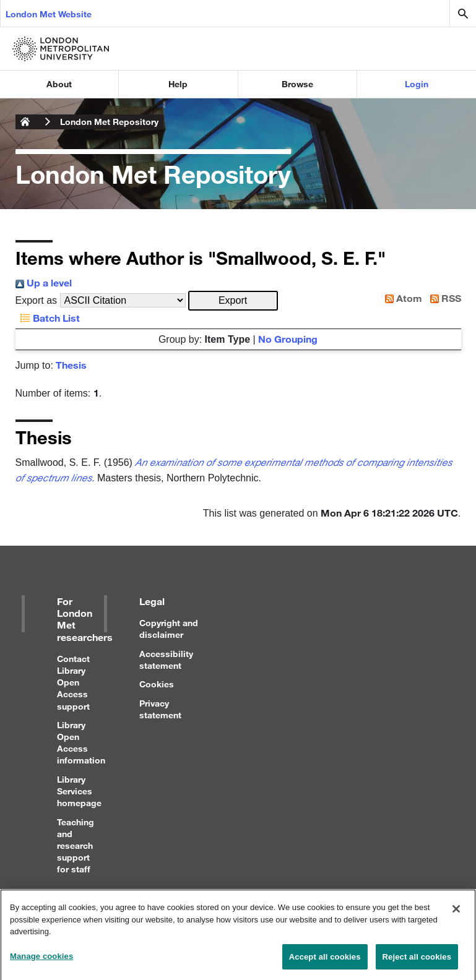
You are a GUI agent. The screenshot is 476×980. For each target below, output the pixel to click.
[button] (233, 301)
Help (178, 84)
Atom (401, 298)
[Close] (456, 915)
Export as (37, 300)
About (59, 84)
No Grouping (288, 339)
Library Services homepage (79, 791)
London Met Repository (109, 122)
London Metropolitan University (25, 122)
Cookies (157, 684)
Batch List (48, 318)
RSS (443, 298)
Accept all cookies (325, 962)
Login (417, 84)
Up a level (44, 282)
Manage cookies (41, 962)
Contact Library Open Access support (73, 682)
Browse (297, 84)
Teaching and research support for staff (76, 846)
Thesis (71, 365)
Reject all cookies (417, 962)
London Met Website (49, 14)
